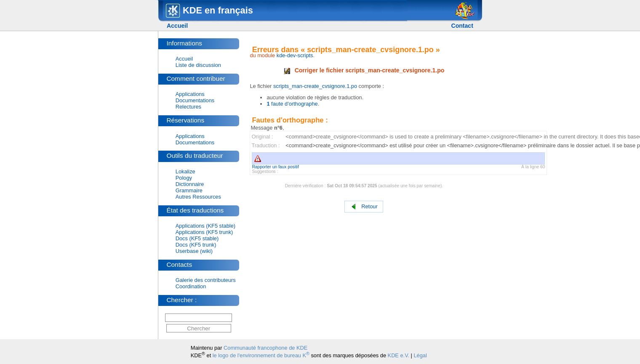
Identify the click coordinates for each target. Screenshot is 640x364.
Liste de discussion (198, 65)
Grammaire (189, 190)
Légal (420, 355)
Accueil (177, 26)
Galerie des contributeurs (206, 280)
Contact (462, 26)
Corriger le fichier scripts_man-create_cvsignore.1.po (364, 70)
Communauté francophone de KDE (265, 348)
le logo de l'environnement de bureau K (261, 355)
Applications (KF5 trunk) (204, 232)
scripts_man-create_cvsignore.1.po (315, 86)
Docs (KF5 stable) (197, 238)
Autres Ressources (198, 197)
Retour (364, 207)
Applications (190, 94)
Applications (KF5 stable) (205, 226)
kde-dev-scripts (295, 55)
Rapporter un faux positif (275, 167)
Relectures (188, 107)
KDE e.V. (399, 355)
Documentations (195, 100)
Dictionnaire (190, 184)
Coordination (191, 286)
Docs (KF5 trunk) (196, 245)
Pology (184, 178)
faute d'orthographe (292, 104)
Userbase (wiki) (194, 251)
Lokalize (185, 171)
